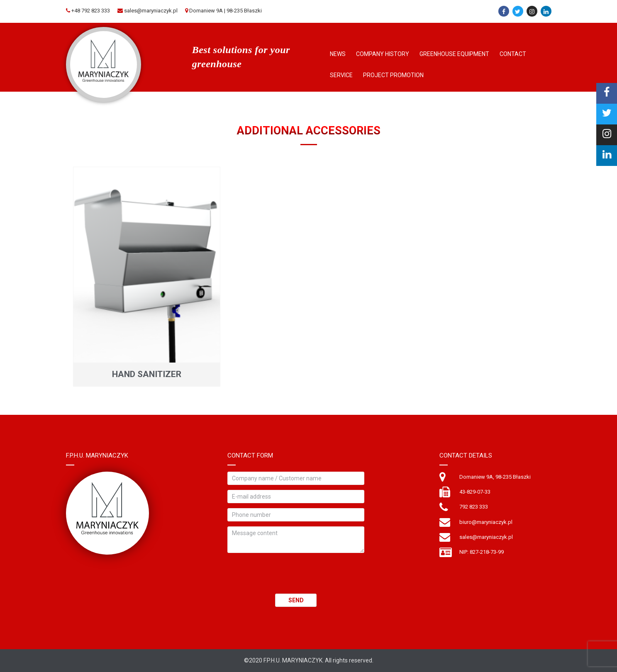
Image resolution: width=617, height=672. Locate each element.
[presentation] (290, 577)
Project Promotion (393, 75)
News (338, 54)
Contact (513, 54)
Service (341, 75)
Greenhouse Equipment (454, 54)
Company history (383, 54)
